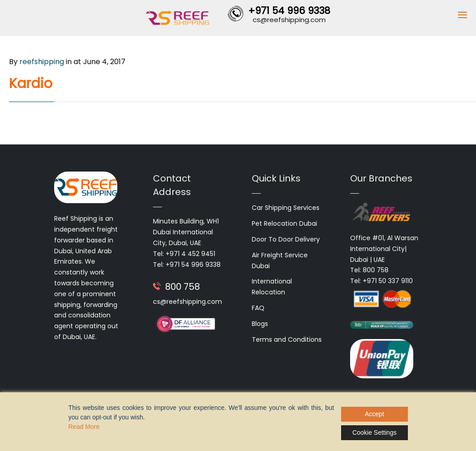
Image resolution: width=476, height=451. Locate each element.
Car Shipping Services (286, 208)
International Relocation (272, 287)
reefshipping (42, 62)
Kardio (31, 84)
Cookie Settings (374, 432)
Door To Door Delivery (286, 239)
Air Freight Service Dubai (280, 260)
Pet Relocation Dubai (284, 223)
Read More (84, 427)
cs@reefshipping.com (187, 302)
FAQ (258, 308)
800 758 (183, 287)
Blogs (260, 324)
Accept (375, 414)
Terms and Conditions (287, 339)
